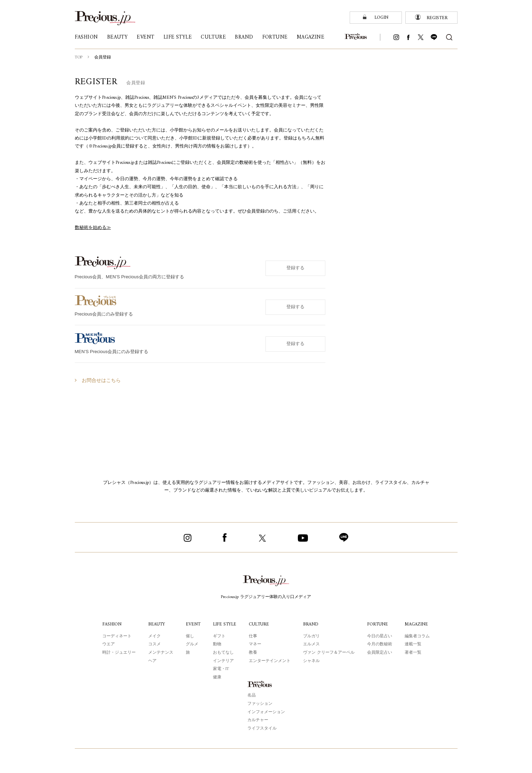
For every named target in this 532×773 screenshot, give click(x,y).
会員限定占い (381, 653)
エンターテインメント (271, 661)
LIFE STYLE (225, 624)
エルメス (313, 644)
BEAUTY (156, 624)
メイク (153, 636)
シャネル (313, 661)
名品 (252, 695)
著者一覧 (414, 653)
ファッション (260, 704)
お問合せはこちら (101, 381)
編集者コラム (418, 636)
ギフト (219, 636)
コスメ (153, 644)
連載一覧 (414, 644)
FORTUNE (379, 624)
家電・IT (220, 669)
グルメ (191, 644)
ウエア (108, 644)
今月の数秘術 (381, 644)
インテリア (223, 661)
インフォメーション (266, 712)
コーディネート (116, 636)
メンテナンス (160, 653)
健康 (216, 677)
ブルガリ (313, 636)
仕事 (254, 636)
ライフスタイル (262, 728)
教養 (254, 653)
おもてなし (223, 653)
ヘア (151, 661)
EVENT (192, 624)
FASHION (111, 624)
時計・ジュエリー (118, 653)
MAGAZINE (418, 624)
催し (189, 636)
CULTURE (261, 624)
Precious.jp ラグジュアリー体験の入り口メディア (266, 597)
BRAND (312, 624)
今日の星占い (381, 636)
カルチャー (258, 720)
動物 (216, 644)
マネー (256, 644)
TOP (79, 57)
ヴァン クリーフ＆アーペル (330, 653)
